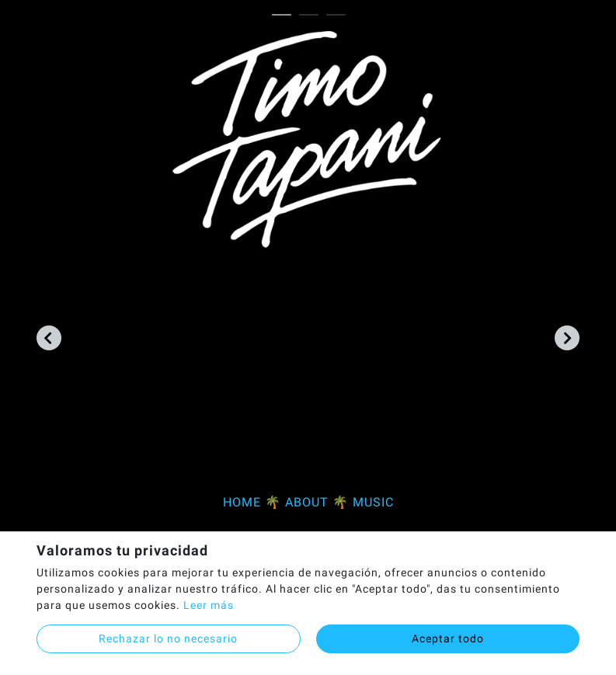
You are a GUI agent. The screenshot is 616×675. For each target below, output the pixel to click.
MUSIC (373, 502)
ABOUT (307, 502)
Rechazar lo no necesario (168, 638)
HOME (242, 502)
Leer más (209, 605)
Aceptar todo (448, 638)
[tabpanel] (308, 279)
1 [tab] (285, 16)
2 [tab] (313, 16)
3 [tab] (340, 16)
